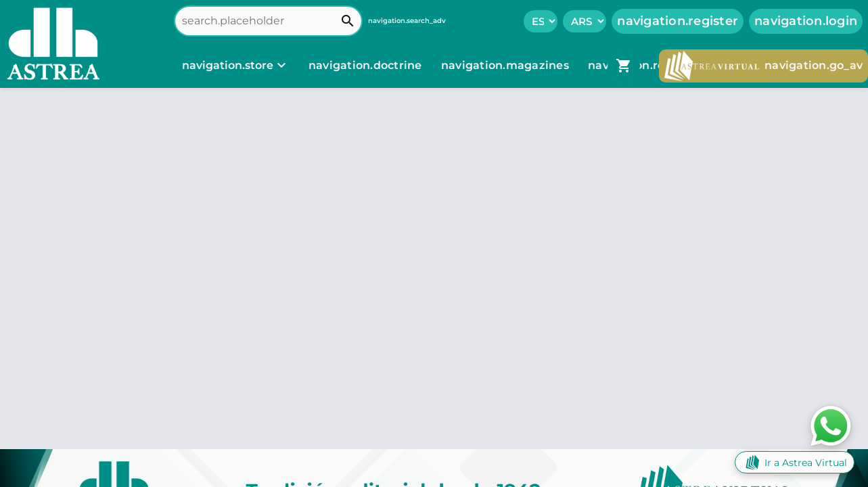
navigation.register (678, 21)
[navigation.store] (236, 66)
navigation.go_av (763, 66)
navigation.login (806, 21)
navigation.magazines (506, 65)
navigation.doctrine (365, 65)
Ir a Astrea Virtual (795, 462)
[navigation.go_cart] (624, 66)
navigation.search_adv (407, 21)
